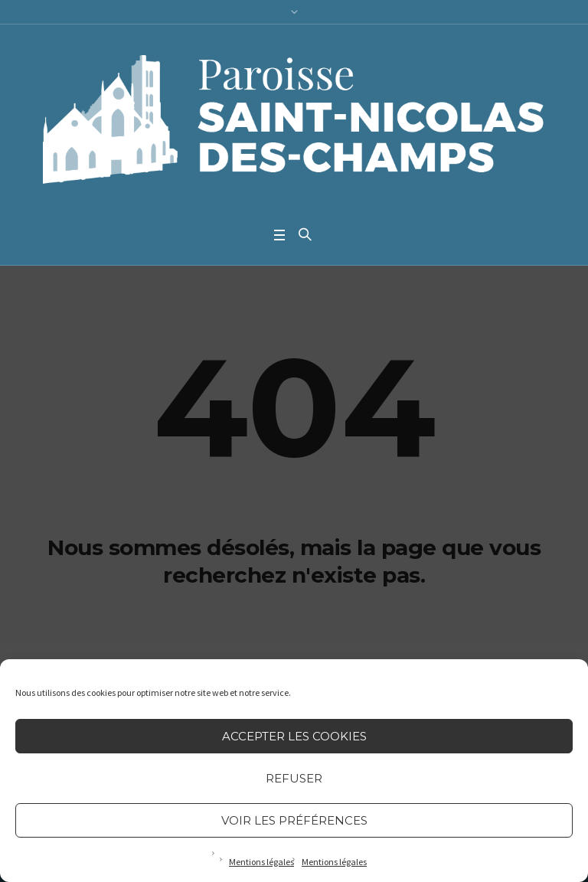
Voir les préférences (294, 820)
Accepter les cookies (294, 736)
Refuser (294, 778)
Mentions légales (261, 862)
